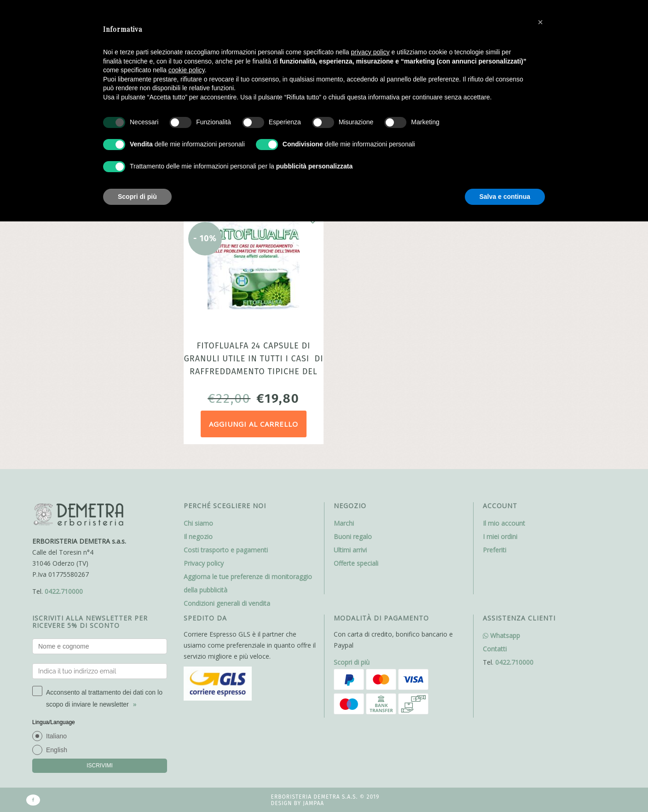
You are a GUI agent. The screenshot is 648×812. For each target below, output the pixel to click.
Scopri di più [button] (137, 197)
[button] (540, 22)
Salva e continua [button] (505, 197)
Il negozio (198, 536)
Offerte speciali (356, 563)
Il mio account (504, 523)
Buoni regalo (353, 536)
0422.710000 (64, 591)
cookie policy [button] (187, 70)
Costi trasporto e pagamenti (226, 550)
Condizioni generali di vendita (227, 603)
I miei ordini (500, 536)
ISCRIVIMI (100, 766)
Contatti (495, 649)
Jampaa (313, 803)
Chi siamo (198, 523)
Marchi (344, 523)
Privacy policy (204, 563)
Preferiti (495, 550)
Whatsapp (501, 635)
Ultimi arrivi (350, 550)
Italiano (56, 736)
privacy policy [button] (370, 52)
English (57, 750)
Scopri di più (352, 662)
